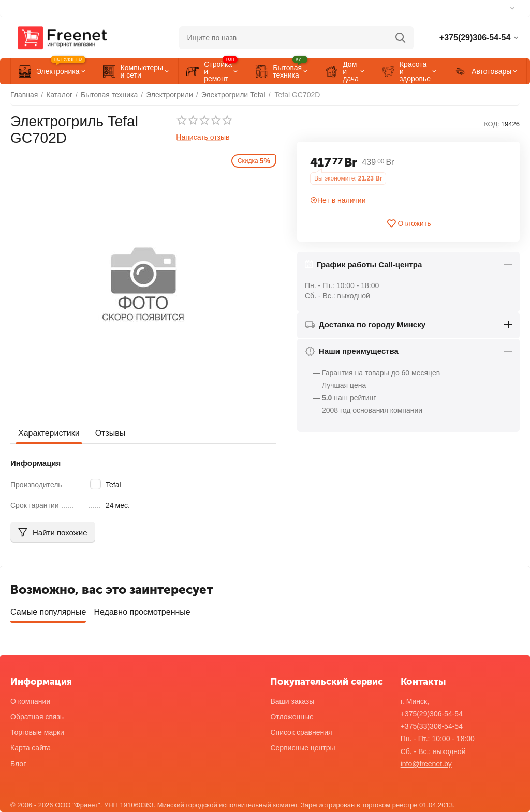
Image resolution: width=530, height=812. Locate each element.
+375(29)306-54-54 (432, 714)
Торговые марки (37, 732)
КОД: (492, 124)
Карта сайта (31, 748)
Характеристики (49, 433)
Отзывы (111, 433)
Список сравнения (301, 732)
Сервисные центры (303, 748)
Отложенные (292, 717)
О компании (30, 701)
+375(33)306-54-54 (432, 726)
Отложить (409, 223)
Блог (18, 764)
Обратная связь (37, 717)
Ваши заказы (292, 701)
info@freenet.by (426, 764)
